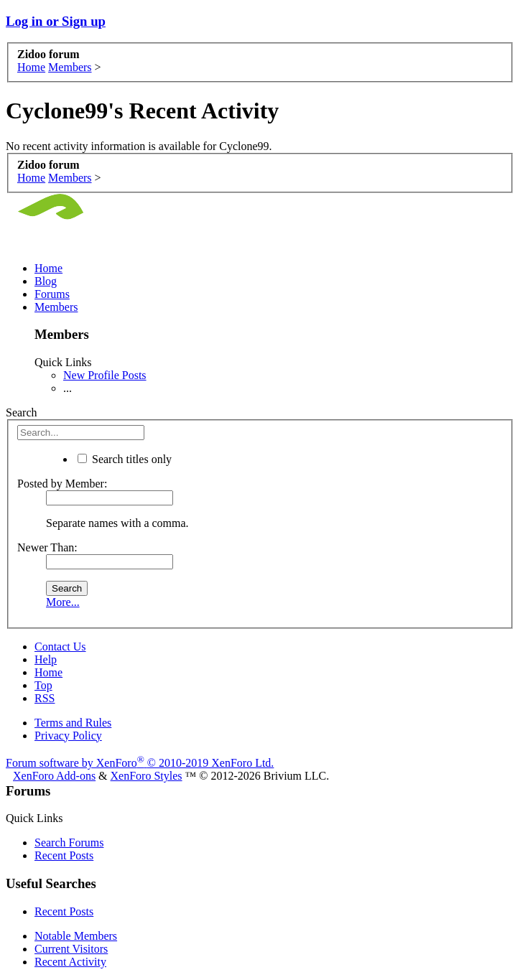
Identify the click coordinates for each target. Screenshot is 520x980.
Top (43, 685)
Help (46, 659)
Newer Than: (47, 547)
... (68, 388)
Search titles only (125, 459)
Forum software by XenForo (140, 763)
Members (56, 307)
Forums (52, 294)
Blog (46, 281)
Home (48, 268)
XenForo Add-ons (54, 776)
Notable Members (76, 936)
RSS (45, 698)
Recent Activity (70, 962)
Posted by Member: (62, 484)
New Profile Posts (105, 375)
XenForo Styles (147, 776)
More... (63, 602)
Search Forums (69, 843)
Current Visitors (71, 949)
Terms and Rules (73, 723)
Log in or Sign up (56, 21)
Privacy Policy (68, 736)
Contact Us (60, 647)
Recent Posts (64, 855)
